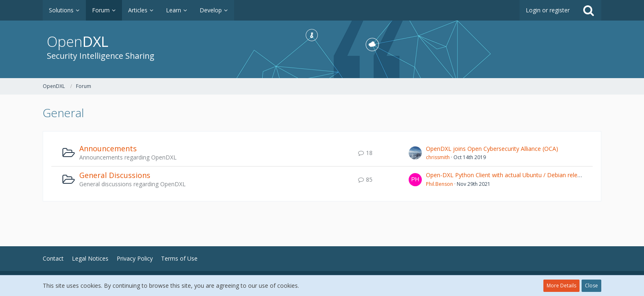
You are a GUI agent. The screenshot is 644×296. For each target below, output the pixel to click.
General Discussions (115, 175)
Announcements (108, 148)
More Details (561, 286)
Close (591, 286)
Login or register (548, 10)
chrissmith (438, 157)
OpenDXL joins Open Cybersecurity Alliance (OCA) (492, 149)
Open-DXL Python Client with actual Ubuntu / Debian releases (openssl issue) (528, 175)
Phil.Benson (439, 184)
